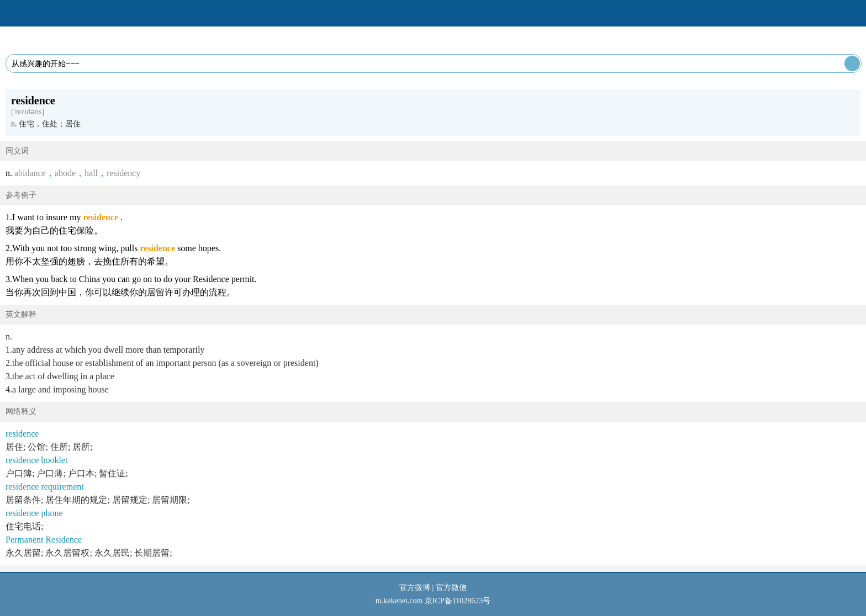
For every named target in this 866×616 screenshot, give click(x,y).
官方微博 (415, 588)
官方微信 (451, 588)
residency (123, 173)
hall (91, 173)
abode (65, 173)
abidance (30, 173)
